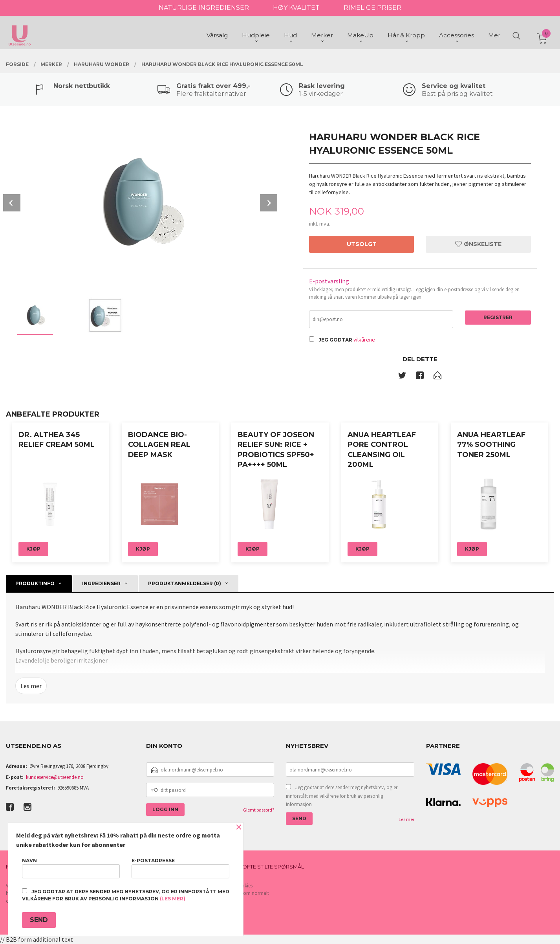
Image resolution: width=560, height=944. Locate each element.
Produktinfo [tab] (35, 583)
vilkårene (364, 340)
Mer (494, 36)
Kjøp (33, 549)
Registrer (498, 317)
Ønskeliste (478, 244)
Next (269, 203)
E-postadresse (180, 868)
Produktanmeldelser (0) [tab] (185, 583)
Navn (71, 868)
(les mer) (173, 899)
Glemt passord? (259, 810)
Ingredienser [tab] (101, 583)
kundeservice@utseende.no (55, 777)
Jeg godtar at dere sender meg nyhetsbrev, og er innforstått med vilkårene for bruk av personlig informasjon (342, 796)
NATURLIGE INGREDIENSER (204, 8)
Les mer (31, 686)
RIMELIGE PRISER (372, 8)
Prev (12, 203)
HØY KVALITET (296, 8)
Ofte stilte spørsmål (273, 867)
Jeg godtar (335, 340)
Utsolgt (362, 244)
